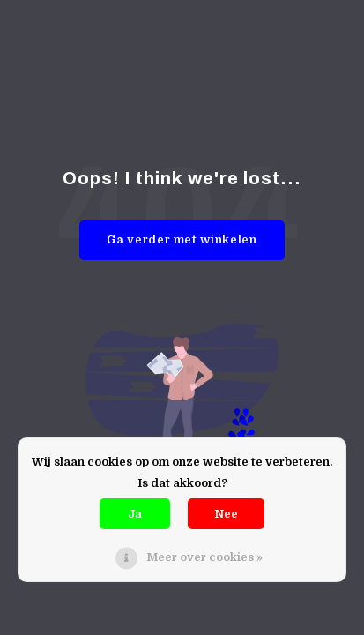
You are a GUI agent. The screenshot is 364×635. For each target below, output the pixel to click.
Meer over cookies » (204, 557)
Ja (135, 514)
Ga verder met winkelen (182, 239)
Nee (226, 514)
